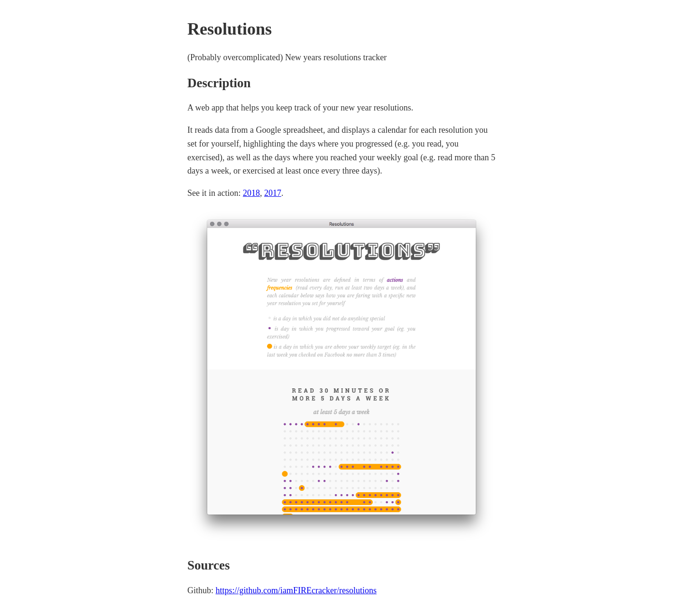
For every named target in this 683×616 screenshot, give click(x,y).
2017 (273, 193)
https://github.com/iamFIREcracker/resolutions (296, 590)
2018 (251, 193)
